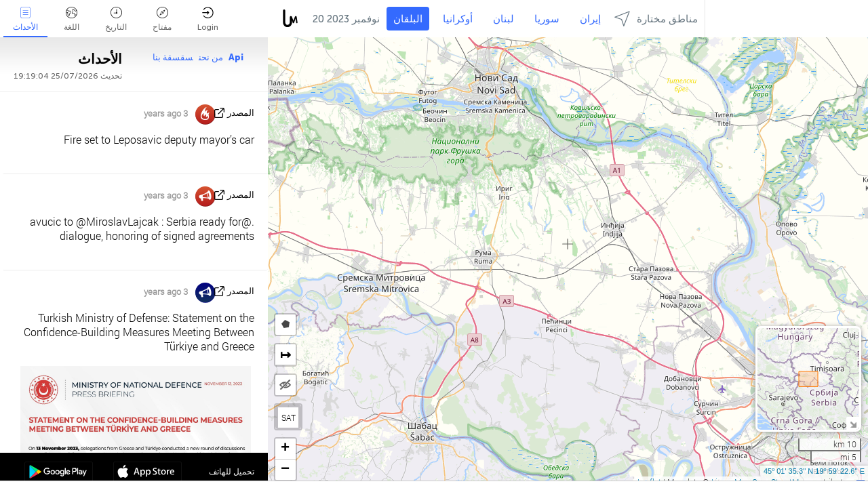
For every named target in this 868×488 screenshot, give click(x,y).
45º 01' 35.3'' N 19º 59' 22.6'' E (814, 471)
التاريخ (116, 19)
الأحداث (25, 19)
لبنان (504, 19)
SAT (289, 418)
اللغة (72, 19)
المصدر (241, 113)
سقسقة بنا (173, 57)
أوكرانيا (458, 19)
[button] (285, 449)
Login (208, 19)
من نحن (211, 57)
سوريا (547, 19)
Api (236, 57)
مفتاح (162, 19)
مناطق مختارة (656, 19)
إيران (590, 19)
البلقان (408, 19)
